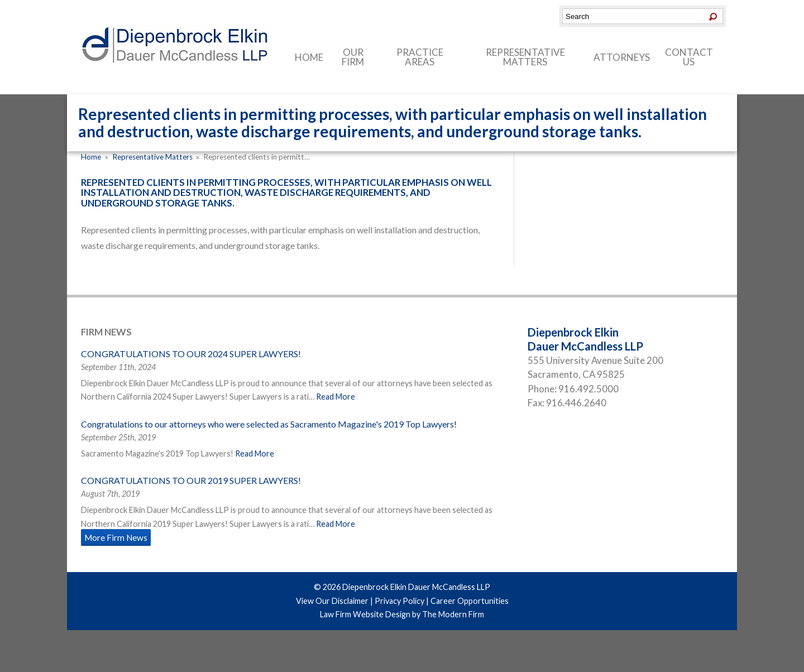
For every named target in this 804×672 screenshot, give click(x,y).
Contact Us (689, 57)
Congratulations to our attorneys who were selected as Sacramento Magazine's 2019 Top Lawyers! (269, 424)
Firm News (106, 332)
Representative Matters (525, 57)
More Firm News (116, 537)
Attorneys (622, 57)
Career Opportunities (470, 601)
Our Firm (353, 57)
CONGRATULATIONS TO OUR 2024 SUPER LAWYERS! (191, 354)
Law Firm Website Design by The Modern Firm (402, 614)
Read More (336, 397)
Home (309, 57)
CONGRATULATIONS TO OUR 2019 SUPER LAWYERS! (191, 480)
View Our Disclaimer (332, 601)
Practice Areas (420, 57)
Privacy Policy (399, 601)
